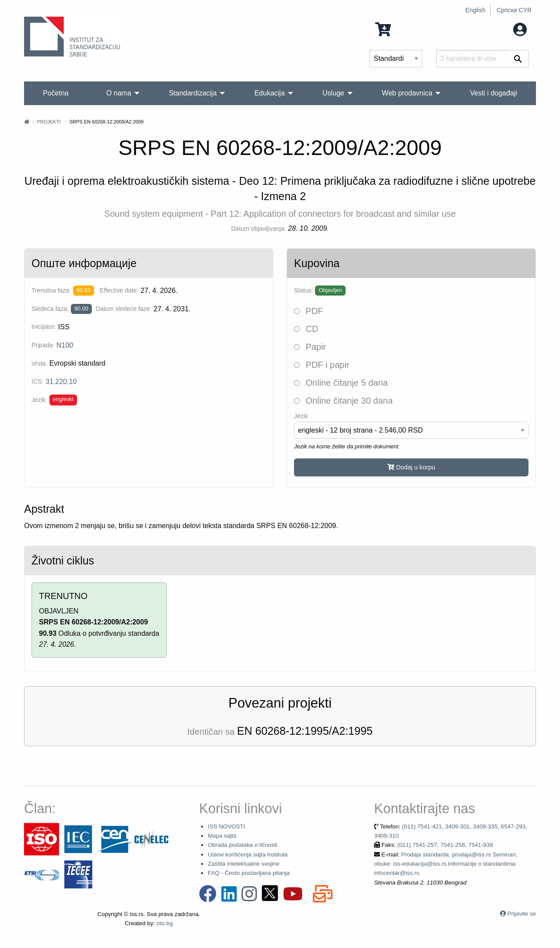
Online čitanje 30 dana (343, 401)
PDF (309, 311)
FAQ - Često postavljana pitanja (249, 873)
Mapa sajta (222, 836)
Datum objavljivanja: (258, 229)
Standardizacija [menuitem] (193, 93)
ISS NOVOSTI (226, 826)
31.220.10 (61, 382)
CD (306, 329)
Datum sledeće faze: (124, 309)
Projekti (49, 122)
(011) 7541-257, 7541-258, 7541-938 (445, 845)
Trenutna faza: (51, 290)
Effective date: (119, 290)
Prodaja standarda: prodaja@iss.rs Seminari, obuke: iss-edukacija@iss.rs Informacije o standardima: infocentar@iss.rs (446, 864)
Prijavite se (522, 914)
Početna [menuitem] (56, 93)
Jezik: (39, 400)
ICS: (37, 381)
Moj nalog (502, 29)
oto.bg (165, 923)
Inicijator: (44, 327)
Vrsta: (39, 363)
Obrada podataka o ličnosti (243, 845)
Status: (304, 290)
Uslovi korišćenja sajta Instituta (248, 855)
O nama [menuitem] (119, 93)
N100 (65, 345)
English (476, 10)
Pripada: (43, 345)
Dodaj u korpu (411, 467)
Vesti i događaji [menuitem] (493, 93)
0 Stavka (399, 29)
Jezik (301, 416)
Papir (310, 347)
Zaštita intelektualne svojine (244, 864)
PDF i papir (322, 365)
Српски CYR (514, 10)
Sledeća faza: (50, 309)
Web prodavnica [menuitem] (407, 93)
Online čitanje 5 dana (341, 383)
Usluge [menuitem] (333, 93)
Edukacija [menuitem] (269, 93)
